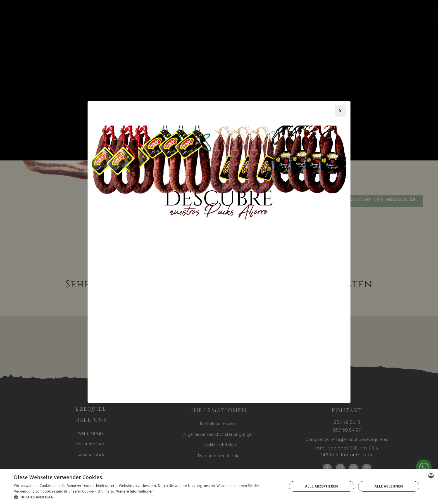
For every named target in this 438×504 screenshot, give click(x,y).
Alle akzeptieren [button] (322, 486)
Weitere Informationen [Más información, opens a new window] (135, 491)
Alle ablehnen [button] (389, 486)
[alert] (219, 486)
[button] (146, 497)
